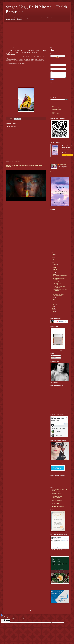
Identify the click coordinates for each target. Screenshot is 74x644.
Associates (54, 115)
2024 (53, 254)
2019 (53, 263)
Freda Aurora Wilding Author (57, 501)
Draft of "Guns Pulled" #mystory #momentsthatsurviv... (59, 292)
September (55, 269)
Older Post (44, 159)
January (54, 304)
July (54, 273)
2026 (53, 251)
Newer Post (8, 159)
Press (53, 111)
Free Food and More (55, 504)
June (54, 274)
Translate (58, 58)
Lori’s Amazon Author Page (57, 496)
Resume (53, 495)
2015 (53, 312)
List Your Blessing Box (56, 502)
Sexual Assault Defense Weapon (58, 506)
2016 (53, 310)
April (54, 299)
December (55, 264)
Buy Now (67, 155)
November (55, 266)
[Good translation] (3, 620)
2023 (53, 256)
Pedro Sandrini (13, 114)
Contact (53, 112)
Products (53, 106)
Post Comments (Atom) (15, 161)
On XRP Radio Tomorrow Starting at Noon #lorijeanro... (59, 287)
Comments (54, 358)
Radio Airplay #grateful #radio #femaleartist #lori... (58, 282)
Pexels (20, 114)
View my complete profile (55, 172)
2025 (53, 253)
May (54, 298)
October (54, 268)
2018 (53, 307)
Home (26, 159)
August (54, 271)
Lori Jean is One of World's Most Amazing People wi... (59, 284)
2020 (53, 261)
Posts (53, 355)
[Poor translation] (8, 620)
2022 (53, 258)
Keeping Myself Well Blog (56, 493)
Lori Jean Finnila (62, 165)
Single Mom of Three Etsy (56, 505)
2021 (53, 259)
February (55, 303)
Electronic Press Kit (55, 108)
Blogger (42, 611)
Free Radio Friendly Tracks (57, 492)
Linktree (53, 499)
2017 (53, 308)
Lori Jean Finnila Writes (56, 498)
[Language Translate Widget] (58, 56)
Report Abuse (54, 315)
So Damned (39, 62)
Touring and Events (55, 114)
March (54, 301)
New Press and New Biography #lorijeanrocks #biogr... (59, 295)
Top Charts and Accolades (56, 109)
